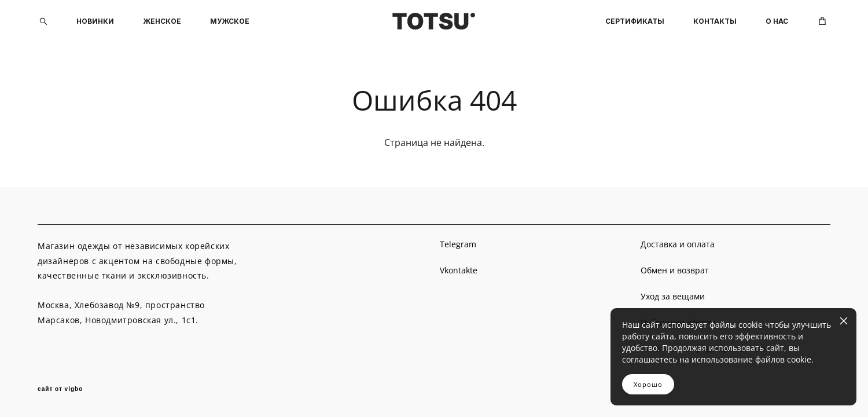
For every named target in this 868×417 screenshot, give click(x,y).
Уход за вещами (673, 296)
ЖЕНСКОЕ (162, 21)
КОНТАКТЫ (715, 21)
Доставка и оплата (678, 244)
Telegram (458, 244)
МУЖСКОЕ (230, 21)
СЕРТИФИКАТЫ (635, 21)
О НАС (777, 21)
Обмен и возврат (675, 270)
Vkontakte (459, 270)
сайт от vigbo (60, 389)
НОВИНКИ (95, 21)
